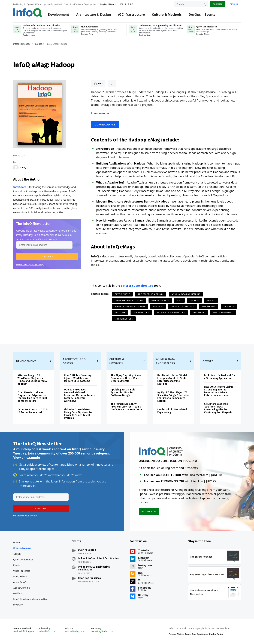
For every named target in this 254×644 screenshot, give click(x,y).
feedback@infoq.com (24, 631)
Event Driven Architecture (130, 306)
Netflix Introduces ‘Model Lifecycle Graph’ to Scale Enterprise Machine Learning (172, 380)
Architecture (141, 313)
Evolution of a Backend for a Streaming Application (220, 377)
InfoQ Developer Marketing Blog (31, 599)
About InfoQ (20, 582)
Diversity (18, 605)
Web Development (223, 313)
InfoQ (23, 168)
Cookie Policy (216, 634)
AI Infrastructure (131, 14)
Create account (22, 548)
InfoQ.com (20, 187)
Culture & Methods (167, 14)
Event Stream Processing (129, 300)
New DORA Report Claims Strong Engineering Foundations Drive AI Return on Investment (219, 391)
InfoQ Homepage (22, 44)
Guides (39, 44)
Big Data (158, 306)
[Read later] (112, 84)
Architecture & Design (94, 14)
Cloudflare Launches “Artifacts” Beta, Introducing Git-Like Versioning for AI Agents (218, 408)
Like (100, 83)
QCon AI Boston (87, 550)
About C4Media (22, 588)
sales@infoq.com (48, 631)
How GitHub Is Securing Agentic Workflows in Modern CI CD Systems (78, 378)
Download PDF (105, 124)
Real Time (120, 313)
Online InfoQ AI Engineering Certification (94, 568)
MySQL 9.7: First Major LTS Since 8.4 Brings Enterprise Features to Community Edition (173, 397)
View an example (48, 239)
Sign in (234, 4)
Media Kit (18, 593)
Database (229, 306)
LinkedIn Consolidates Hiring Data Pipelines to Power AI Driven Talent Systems (78, 414)
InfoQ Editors (20, 576)
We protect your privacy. (30, 264)
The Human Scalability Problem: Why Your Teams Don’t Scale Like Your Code (126, 407)
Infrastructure (124, 319)
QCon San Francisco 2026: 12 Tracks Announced (32, 411)
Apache (211, 300)
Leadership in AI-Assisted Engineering (172, 411)
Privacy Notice (176, 634)
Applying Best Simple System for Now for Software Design (123, 392)
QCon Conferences (23, 560)
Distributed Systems (182, 306)
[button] (47, 257)
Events (210, 14)
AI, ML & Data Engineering (186, 294)
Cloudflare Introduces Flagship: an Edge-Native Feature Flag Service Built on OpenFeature (32, 397)
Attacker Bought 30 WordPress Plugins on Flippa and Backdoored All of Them (33, 380)
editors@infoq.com (74, 631)
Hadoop (194, 300)
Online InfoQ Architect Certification (99, 558)
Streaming (199, 313)
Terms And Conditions (197, 634)
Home (16, 542)
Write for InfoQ (22, 571)
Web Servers (209, 306)
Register (218, 4)
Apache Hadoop (160, 300)
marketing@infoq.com (102, 631)
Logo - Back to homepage (28, 13)
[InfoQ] (16, 168)
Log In (17, 554)
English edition (107, 4)
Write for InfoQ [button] (127, 4)
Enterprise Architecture (137, 286)
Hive (179, 300)
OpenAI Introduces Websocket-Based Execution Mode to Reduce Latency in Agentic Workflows (80, 395)
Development (59, 14)
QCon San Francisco (89, 578)
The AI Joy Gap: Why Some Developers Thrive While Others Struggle (126, 378)
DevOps (195, 14)
